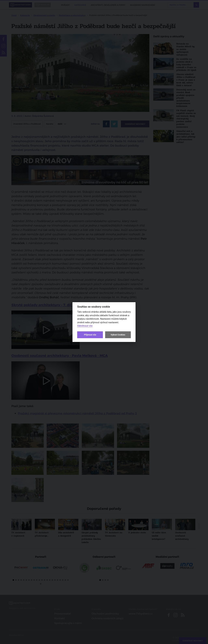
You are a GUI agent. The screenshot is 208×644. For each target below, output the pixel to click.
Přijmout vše (90, 335)
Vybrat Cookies (118, 335)
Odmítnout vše (85, 326)
